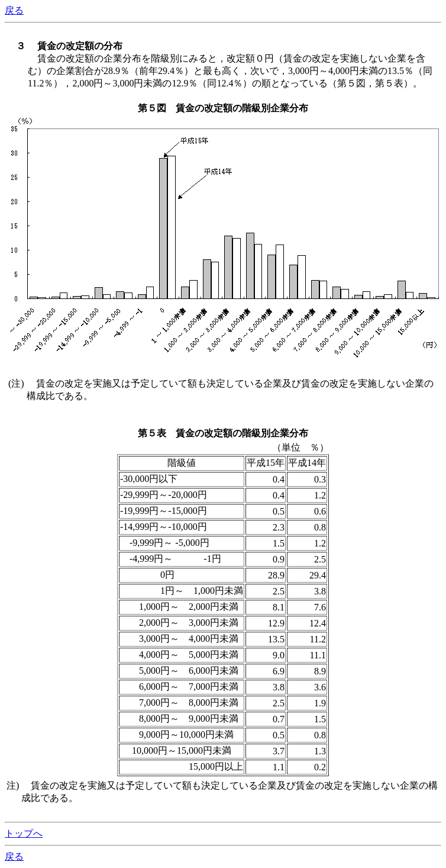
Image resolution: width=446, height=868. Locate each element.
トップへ (24, 833)
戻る (14, 10)
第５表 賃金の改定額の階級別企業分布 (223, 433)
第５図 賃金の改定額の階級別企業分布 (223, 108)
